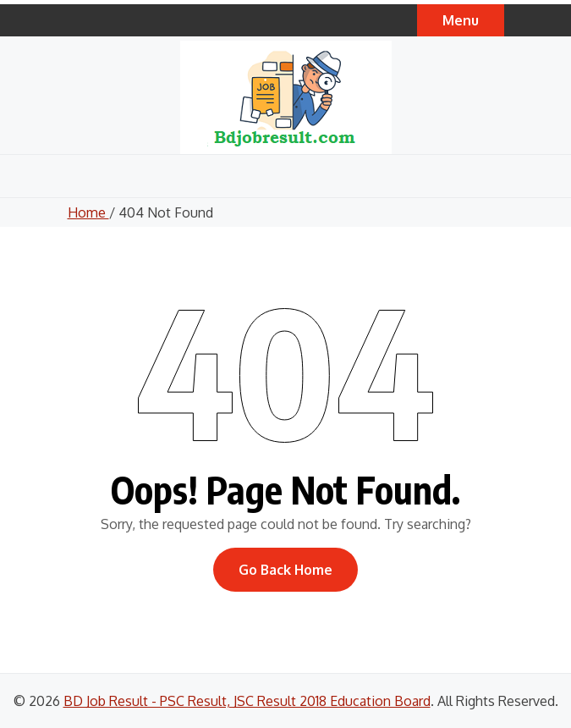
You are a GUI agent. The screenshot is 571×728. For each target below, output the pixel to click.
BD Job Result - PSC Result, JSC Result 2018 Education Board (247, 701)
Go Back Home (285, 570)
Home (88, 212)
